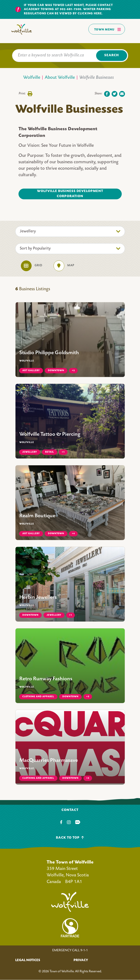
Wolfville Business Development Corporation (70, 194)
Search (112, 55)
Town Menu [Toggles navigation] (108, 29)
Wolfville (32, 78)
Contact (70, 810)
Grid (32, 266)
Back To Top (70, 838)
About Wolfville (60, 78)
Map (64, 266)
